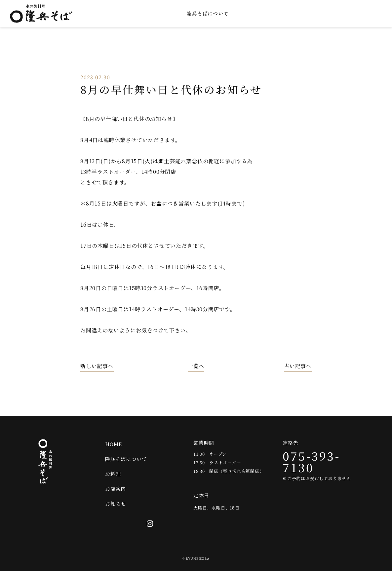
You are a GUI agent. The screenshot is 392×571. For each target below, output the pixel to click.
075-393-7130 (311, 461)
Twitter (359, 14)
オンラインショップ (339, 14)
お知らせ (312, 14)
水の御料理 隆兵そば (41, 14)
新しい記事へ (97, 366)
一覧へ (196, 366)
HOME (114, 444)
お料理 (248, 14)
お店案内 (279, 14)
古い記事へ (298, 366)
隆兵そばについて (207, 14)
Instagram (378, 14)
